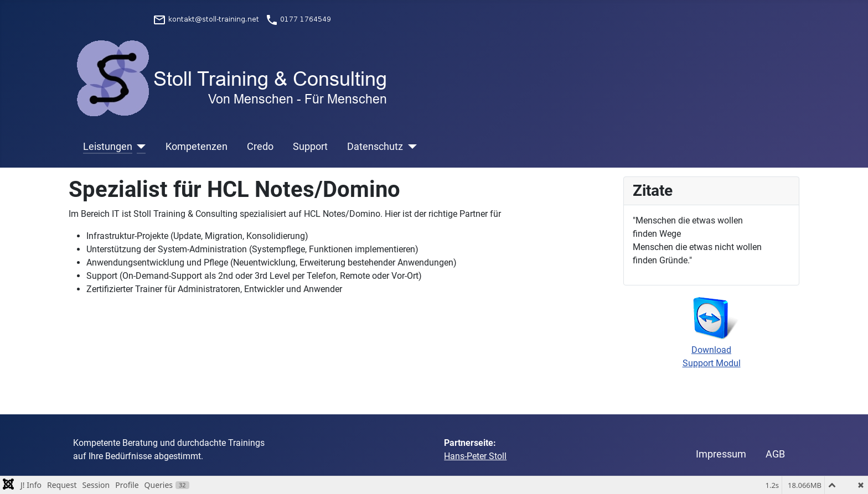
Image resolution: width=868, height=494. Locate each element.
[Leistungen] (139, 147)
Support (310, 147)
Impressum (721, 454)
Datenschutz (375, 147)
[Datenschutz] (410, 147)
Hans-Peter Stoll (475, 456)
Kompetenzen (197, 147)
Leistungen (108, 147)
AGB (775, 454)
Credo (260, 147)
